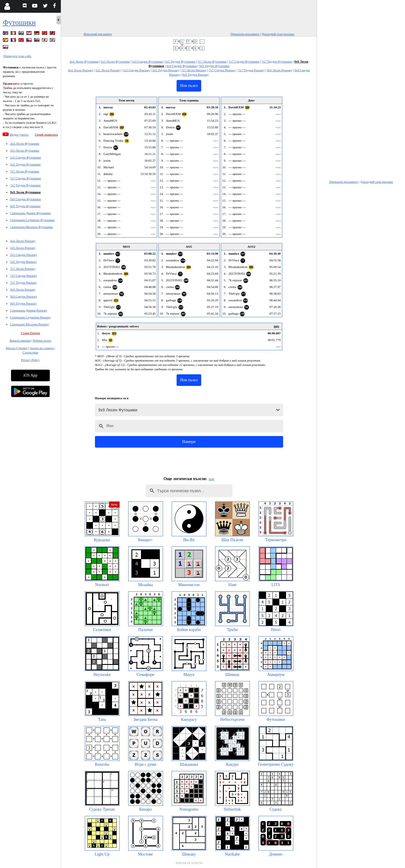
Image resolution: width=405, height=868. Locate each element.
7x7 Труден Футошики (25, 185)
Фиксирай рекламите (98, 34)
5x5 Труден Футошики (25, 164)
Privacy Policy (30, 360)
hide (211, 479)
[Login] (7, 6)
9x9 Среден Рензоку (24, 296)
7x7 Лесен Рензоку (23, 269)
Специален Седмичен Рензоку (31, 317)
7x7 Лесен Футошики (25, 171)
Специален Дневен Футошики (31, 213)
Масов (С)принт (17, 348)
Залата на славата (42, 348)
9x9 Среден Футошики (25, 199)
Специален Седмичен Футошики (32, 220)
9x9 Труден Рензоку (23, 303)
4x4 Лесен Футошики (25, 143)
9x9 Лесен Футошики (25, 192)
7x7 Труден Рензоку (23, 282)
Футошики (19, 22)
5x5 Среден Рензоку (24, 255)
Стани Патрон (30, 333)
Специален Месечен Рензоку (30, 324)
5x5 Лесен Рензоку (23, 248)
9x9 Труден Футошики (25, 206)
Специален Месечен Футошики (31, 227)
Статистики (30, 352)
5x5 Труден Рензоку (23, 262)
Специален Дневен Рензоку (29, 310)
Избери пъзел (42, 340)
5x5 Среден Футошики (25, 157)
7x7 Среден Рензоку (24, 276)
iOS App (31, 375)
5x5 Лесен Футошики (25, 150)
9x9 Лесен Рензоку (23, 289)
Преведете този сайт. (18, 56)
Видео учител (19, 134)
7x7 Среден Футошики (25, 178)
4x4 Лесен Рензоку (23, 241)
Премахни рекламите (245, 34)
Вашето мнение (20, 340)
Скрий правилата (46, 134)
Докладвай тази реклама (278, 34)
